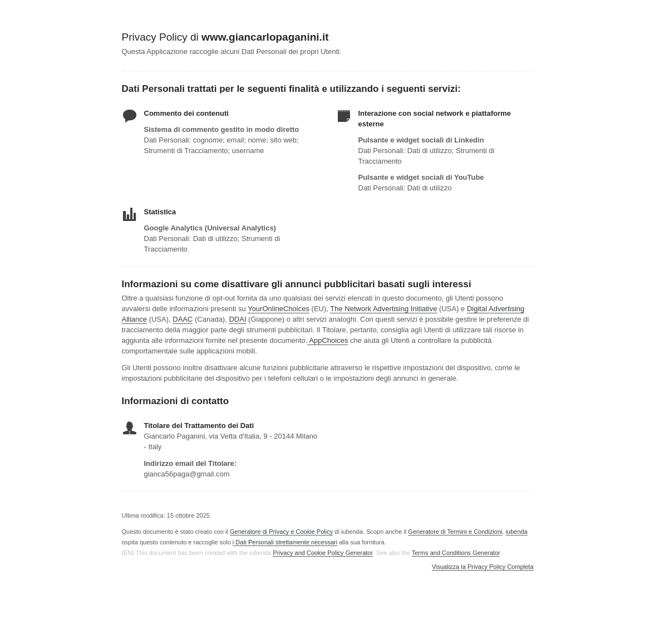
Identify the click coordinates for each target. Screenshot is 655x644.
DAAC (183, 319)
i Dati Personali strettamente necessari (285, 542)
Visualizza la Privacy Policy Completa (483, 567)
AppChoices (328, 340)
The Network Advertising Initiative (383, 309)
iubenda (517, 532)
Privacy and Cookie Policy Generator (322, 553)
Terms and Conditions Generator (456, 553)
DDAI (237, 319)
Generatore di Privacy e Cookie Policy (281, 532)
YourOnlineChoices (279, 309)
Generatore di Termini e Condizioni (455, 532)
